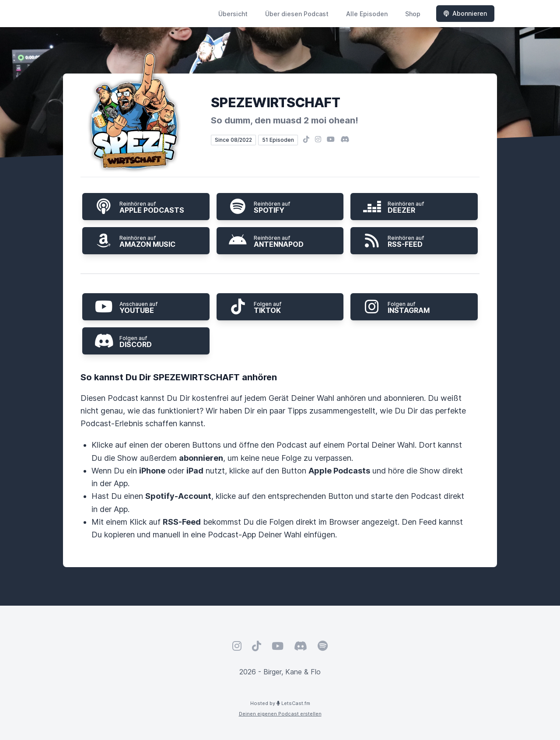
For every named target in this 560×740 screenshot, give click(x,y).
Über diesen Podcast (297, 14)
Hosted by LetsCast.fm (280, 703)
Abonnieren (465, 13)
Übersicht (233, 14)
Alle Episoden (367, 14)
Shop (413, 14)
